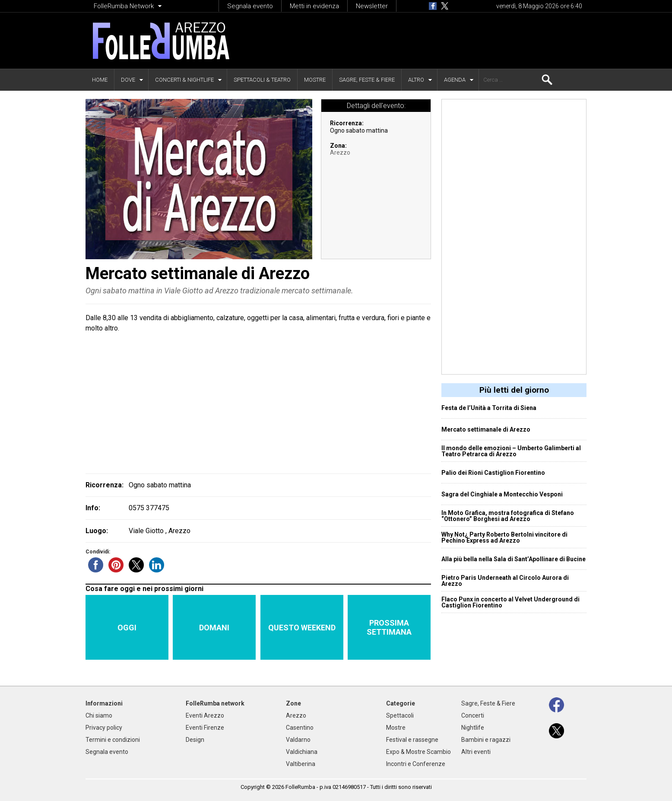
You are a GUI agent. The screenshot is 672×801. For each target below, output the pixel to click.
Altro (416, 80)
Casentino (300, 728)
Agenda (455, 80)
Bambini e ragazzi (486, 740)
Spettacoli (400, 715)
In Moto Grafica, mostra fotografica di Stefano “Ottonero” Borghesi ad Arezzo (508, 516)
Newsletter (372, 6)
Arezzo (340, 153)
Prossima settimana (389, 627)
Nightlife (473, 728)
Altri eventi (476, 752)
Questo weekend (302, 628)
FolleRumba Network (124, 6)
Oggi (127, 628)
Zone (293, 703)
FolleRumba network (215, 703)
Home (100, 80)
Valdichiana (302, 752)
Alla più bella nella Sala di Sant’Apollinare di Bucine (514, 559)
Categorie (401, 703)
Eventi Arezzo (205, 715)
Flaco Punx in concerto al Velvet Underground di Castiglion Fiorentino (510, 602)
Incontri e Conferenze (416, 764)
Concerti (473, 715)
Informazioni (104, 703)
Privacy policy (104, 728)
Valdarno (298, 740)
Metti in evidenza (314, 6)
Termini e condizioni (113, 740)
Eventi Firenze (205, 728)
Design (195, 740)
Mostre (315, 80)
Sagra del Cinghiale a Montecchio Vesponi (502, 494)
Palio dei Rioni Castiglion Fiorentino (493, 473)
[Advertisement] (423, 41)
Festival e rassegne (412, 740)
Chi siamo (99, 715)
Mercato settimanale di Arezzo (486, 429)
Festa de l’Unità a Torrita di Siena (489, 408)
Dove (128, 80)
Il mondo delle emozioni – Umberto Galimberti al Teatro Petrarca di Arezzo (511, 451)
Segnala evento (250, 6)
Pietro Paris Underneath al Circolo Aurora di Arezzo (505, 581)
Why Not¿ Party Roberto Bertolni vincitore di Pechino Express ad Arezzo (504, 537)
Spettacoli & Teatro (262, 80)
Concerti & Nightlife (184, 80)
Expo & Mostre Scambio (418, 752)
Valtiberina (301, 764)
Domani (214, 628)
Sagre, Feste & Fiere (367, 80)
